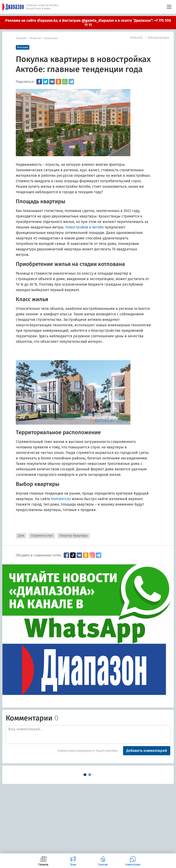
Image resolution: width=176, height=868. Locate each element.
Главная (21, 38)
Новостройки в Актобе (85, 227)
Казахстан (51, 38)
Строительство (42, 536)
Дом (21, 536)
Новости (35, 38)
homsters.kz (61, 499)
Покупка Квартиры (74, 536)
